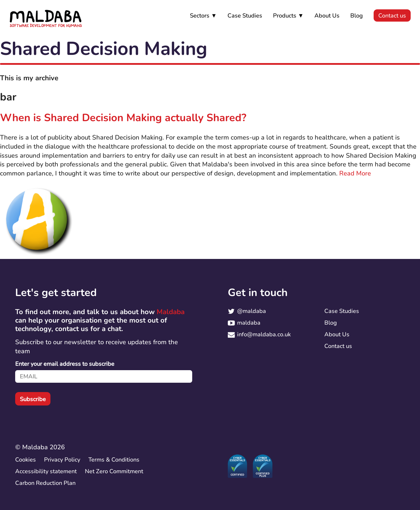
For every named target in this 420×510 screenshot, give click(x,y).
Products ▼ (288, 16)
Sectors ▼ (203, 16)
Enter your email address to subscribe (65, 364)
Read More (355, 173)
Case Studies (245, 16)
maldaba (249, 323)
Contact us (392, 16)
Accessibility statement (46, 471)
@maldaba (252, 311)
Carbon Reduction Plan (46, 483)
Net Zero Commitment (114, 471)
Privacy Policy (62, 460)
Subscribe (33, 399)
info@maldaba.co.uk (264, 334)
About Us (327, 16)
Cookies (26, 460)
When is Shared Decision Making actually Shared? (123, 118)
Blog (357, 16)
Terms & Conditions (114, 460)
